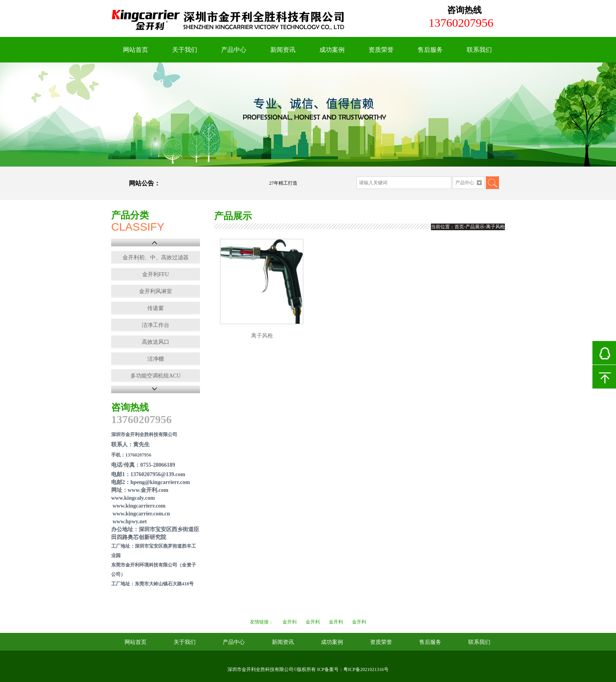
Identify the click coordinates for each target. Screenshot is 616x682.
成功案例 (332, 50)
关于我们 (185, 50)
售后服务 (430, 50)
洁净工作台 (156, 325)
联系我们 (479, 50)
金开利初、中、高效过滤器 (156, 258)
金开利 (290, 622)
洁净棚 (156, 359)
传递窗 (156, 308)
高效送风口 (156, 342)
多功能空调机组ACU (156, 376)
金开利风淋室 (156, 291)
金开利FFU (156, 274)
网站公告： (145, 183)
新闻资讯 (283, 50)
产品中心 (234, 50)
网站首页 (136, 50)
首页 (459, 227)
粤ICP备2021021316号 (366, 669)
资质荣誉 (381, 50)
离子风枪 (262, 336)
